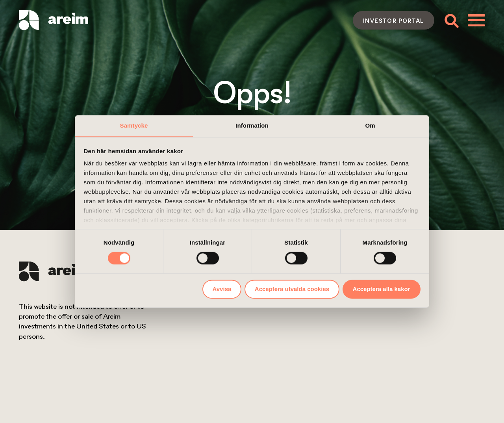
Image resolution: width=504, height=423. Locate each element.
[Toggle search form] (451, 20)
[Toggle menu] (476, 20)
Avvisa (222, 289)
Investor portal (394, 20)
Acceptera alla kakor (382, 289)
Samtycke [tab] (134, 125)
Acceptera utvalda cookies (292, 289)
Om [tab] (370, 125)
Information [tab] (252, 125)
